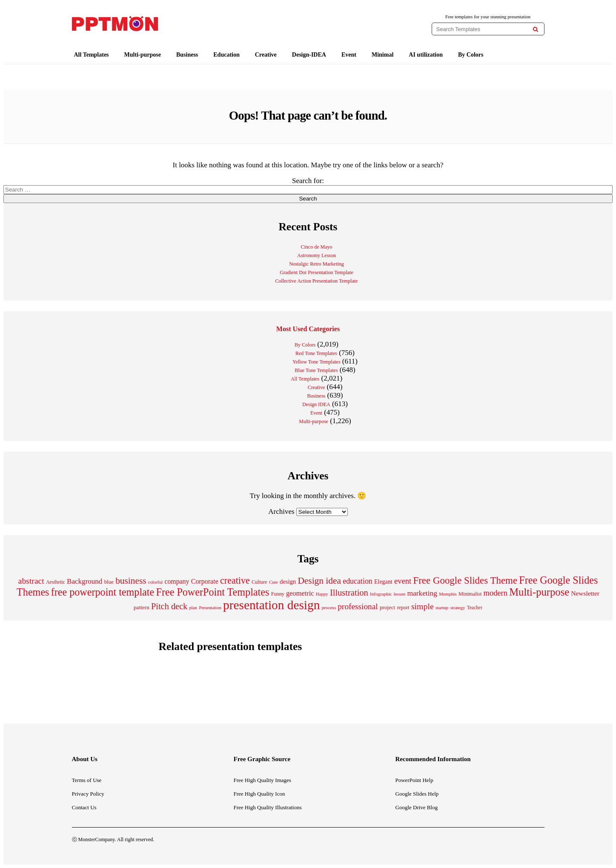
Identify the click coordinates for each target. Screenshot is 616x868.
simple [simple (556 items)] (423, 606)
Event (349, 55)
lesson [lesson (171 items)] (400, 594)
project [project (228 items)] (387, 607)
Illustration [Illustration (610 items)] (349, 593)
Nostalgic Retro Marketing (317, 264)
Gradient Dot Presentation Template (317, 272)
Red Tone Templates (316, 353)
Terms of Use (87, 780)
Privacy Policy (88, 794)
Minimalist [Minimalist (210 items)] (470, 594)
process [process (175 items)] (329, 607)
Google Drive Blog (417, 807)
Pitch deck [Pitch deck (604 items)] (169, 606)
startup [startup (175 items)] (442, 607)
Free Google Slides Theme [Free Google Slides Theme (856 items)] (465, 580)
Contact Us (84, 807)
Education (226, 55)
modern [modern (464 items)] (496, 593)
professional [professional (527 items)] (358, 606)
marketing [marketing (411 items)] (422, 593)
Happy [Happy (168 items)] (322, 594)
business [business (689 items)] (131, 581)
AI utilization (426, 55)
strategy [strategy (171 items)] (458, 607)
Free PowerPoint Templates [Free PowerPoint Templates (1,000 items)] (212, 592)
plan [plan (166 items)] (193, 608)
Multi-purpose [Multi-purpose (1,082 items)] (539, 592)
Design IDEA (316, 404)
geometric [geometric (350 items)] (300, 593)
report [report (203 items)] (403, 607)
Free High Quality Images (262, 780)
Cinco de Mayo (317, 247)
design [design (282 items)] (288, 582)
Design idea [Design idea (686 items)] (319, 581)
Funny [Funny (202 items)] (278, 594)
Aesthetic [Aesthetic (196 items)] (56, 582)
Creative (266, 55)
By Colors (471, 55)
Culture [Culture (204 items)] (259, 582)
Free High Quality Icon (259, 794)
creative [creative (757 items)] (235, 580)
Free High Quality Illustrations (268, 807)
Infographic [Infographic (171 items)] (381, 594)
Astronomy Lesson (317, 255)
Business (187, 55)
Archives (281, 511)
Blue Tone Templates (316, 370)
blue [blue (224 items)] (109, 582)
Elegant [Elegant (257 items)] (383, 582)
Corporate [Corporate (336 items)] (205, 581)
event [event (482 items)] (403, 581)
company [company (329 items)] (177, 581)
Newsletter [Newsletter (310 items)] (585, 593)
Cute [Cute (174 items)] (274, 582)
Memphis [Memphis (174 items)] (448, 594)
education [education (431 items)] (358, 581)
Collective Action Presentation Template (317, 281)
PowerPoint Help (414, 780)
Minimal (382, 55)
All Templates (92, 55)
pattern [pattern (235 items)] (142, 607)
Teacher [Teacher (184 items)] (475, 607)
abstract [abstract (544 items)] (31, 581)
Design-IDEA (309, 55)
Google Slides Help (417, 794)
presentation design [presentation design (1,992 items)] (271, 605)
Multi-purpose (143, 55)
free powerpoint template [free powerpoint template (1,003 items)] (103, 592)
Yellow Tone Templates (317, 362)
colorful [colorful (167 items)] (155, 582)
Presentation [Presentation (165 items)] (210, 608)
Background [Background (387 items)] (85, 581)
